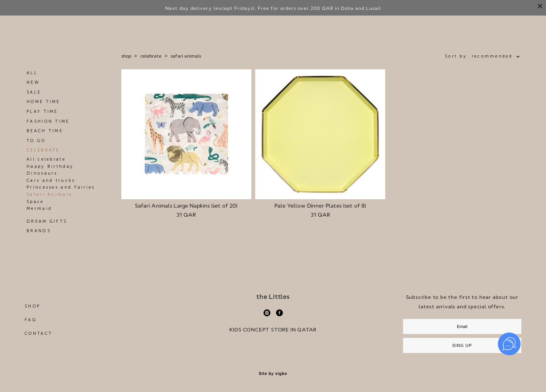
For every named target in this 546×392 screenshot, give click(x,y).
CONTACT (38, 333)
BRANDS (39, 231)
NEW (33, 82)
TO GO (36, 141)
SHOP (32, 306)
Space (35, 202)
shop (126, 56)
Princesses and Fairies (61, 187)
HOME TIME (43, 102)
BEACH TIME (45, 131)
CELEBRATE (43, 150)
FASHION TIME (48, 121)
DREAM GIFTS (47, 221)
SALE (34, 92)
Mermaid (39, 208)
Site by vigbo (273, 374)
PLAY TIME (42, 112)
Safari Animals (49, 194)
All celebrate (46, 159)
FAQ (31, 320)
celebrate (151, 56)
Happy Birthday (50, 166)
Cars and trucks (51, 180)
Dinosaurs (42, 173)
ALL (32, 73)
